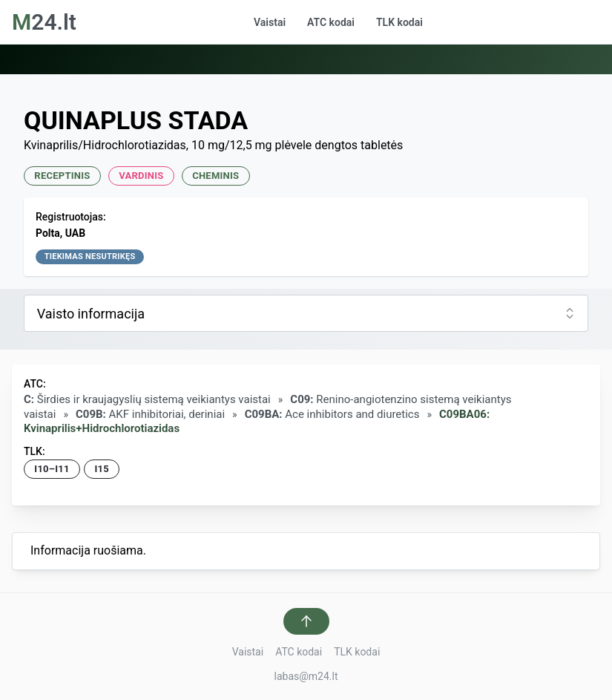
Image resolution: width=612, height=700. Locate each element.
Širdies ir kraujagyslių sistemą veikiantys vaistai (147, 399)
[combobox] (306, 313)
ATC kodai (331, 22)
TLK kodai (399, 22)
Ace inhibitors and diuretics (332, 414)
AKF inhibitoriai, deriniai (150, 414)
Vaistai (270, 22)
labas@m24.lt (306, 676)
